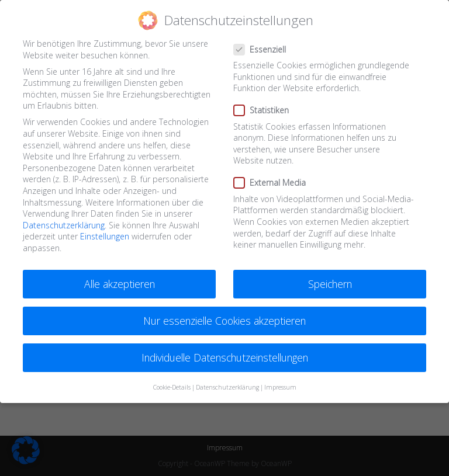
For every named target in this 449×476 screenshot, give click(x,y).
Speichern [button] (330, 284)
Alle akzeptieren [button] (120, 284)
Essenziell (265, 49)
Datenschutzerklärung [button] (227, 387)
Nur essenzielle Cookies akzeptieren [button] (224, 321)
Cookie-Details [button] (172, 387)
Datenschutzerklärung (64, 225)
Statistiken (266, 110)
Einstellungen (105, 236)
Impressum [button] (280, 387)
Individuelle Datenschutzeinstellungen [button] (225, 357)
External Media (274, 183)
